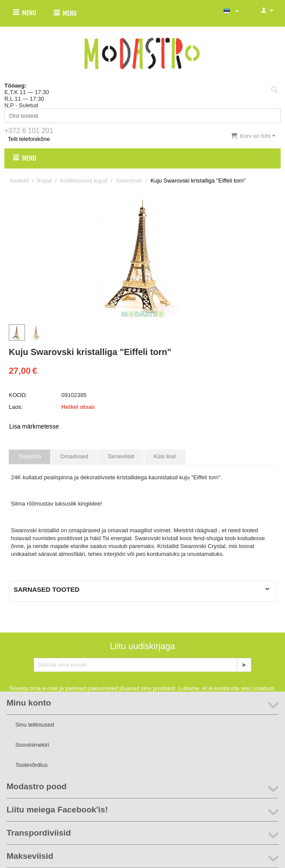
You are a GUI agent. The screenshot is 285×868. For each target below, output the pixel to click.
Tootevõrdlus (32, 765)
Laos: (16, 407)
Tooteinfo (30, 456)
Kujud (44, 181)
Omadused (74, 456)
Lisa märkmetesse (34, 426)
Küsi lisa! (165, 456)
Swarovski (129, 181)
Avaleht (19, 181)
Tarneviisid (121, 456)
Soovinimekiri (32, 745)
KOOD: (18, 395)
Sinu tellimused (35, 725)
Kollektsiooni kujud (84, 181)
